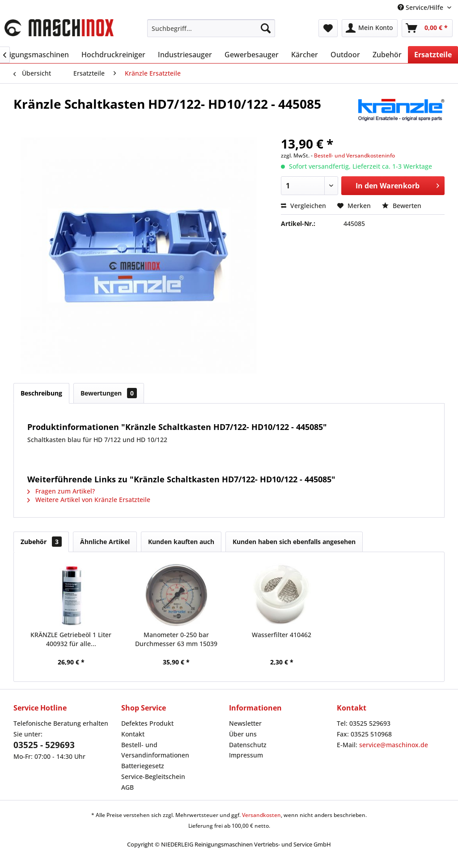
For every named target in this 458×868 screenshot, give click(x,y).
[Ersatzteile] (433, 55)
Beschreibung (41, 393)
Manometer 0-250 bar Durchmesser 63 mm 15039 (176, 639)
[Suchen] (266, 28)
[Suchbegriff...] (211, 28)
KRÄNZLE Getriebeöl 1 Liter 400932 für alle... (71, 639)
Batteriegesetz (143, 766)
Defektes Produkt (147, 723)
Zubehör (41, 542)
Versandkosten (261, 815)
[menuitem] (211, 28)
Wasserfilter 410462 (282, 635)
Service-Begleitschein (153, 777)
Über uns (243, 734)
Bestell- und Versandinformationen (155, 750)
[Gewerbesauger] (252, 55)
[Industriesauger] (185, 55)
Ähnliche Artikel (105, 542)
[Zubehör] (387, 55)
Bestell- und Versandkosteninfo (354, 155)
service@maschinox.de (394, 745)
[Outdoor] (345, 55)
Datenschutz (248, 745)
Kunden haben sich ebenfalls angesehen (294, 542)
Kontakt (133, 734)
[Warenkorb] (427, 28)
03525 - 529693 (44, 745)
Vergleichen (303, 206)
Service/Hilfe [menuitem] (421, 7)
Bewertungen (109, 393)
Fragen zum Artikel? (61, 491)
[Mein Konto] (370, 28)
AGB (127, 787)
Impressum (246, 755)
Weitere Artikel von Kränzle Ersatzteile (89, 500)
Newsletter (245, 723)
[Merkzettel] (328, 28)
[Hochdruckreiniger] (113, 55)
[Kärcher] (305, 55)
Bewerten (402, 206)
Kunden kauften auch (181, 542)
